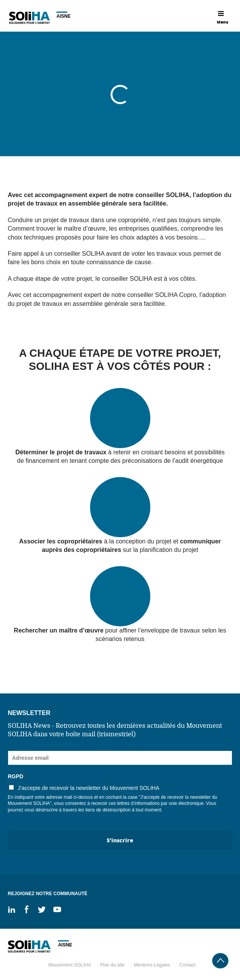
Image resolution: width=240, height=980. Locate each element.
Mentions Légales (152, 965)
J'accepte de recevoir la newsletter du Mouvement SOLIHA (89, 788)
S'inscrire (120, 840)
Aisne (64, 16)
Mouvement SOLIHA (70, 965)
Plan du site (112, 965)
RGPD (17, 776)
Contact (187, 965)
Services (40, 48)
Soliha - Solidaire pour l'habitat (29, 18)
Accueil (13, 48)
